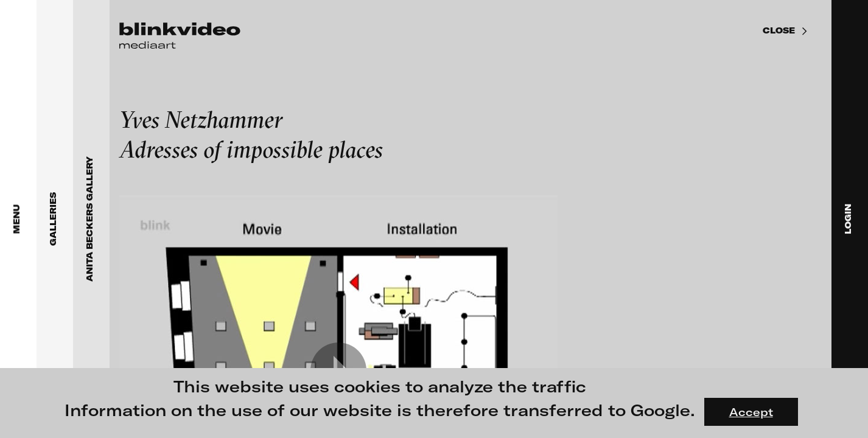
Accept (751, 412)
